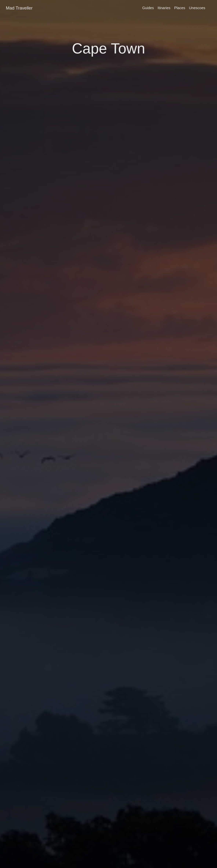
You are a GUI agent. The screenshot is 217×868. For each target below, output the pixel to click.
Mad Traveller (19, 8)
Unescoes (197, 8)
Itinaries (164, 8)
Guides (148, 8)
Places (180, 8)
